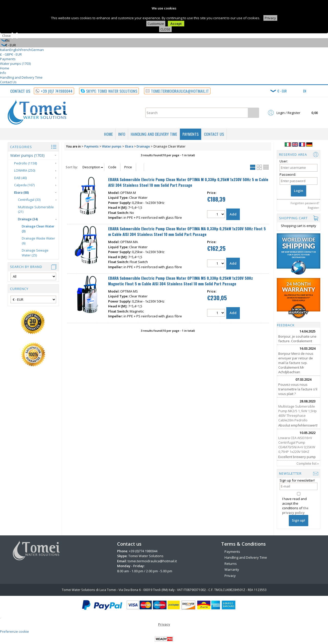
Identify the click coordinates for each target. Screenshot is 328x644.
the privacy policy (295, 510)
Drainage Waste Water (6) (38, 241)
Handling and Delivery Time (21, 77)
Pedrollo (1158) (25, 163)
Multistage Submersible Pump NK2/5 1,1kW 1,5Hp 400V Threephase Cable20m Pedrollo (298, 413)
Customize (156, 24)
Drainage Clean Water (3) (38, 229)
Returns (231, 564)
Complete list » (308, 463)
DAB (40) (20, 178)
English (15, 50)
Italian (5, 50)
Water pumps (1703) (15, 64)
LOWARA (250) (25, 170)
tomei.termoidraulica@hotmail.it (152, 561)
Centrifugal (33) (29, 200)
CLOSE (165, 29)
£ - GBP (6, 54)
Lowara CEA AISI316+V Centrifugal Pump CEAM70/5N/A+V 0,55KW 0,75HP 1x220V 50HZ (297, 445)
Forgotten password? (305, 203)
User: (284, 161)
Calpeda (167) (24, 185)
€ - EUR (17, 54)
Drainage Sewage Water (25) (35, 253)
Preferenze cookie (14, 631)
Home (5, 68)
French (26, 50)
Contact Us (8, 82)
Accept (176, 24)
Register (313, 208)
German (37, 50)
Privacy (270, 18)
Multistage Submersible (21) (36, 210)
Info (3, 73)
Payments (8, 59)
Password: (288, 174)
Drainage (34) (28, 219)
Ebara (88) (22, 193)
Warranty (232, 569)
